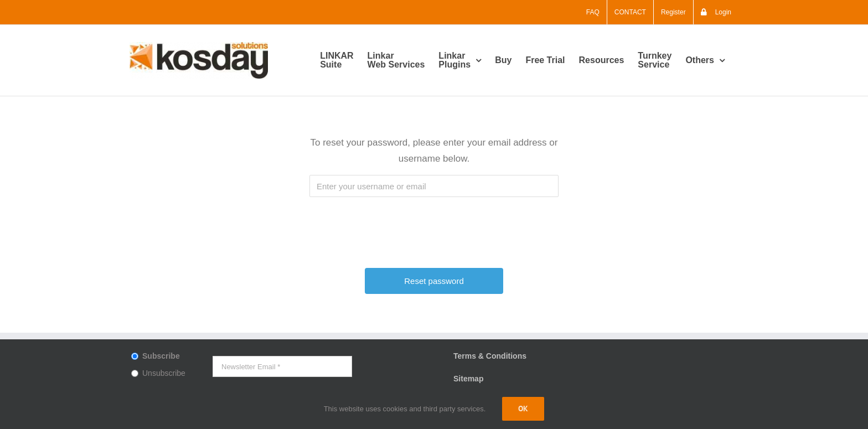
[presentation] (435, 227)
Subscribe (161, 356)
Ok (523, 409)
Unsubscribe (164, 373)
